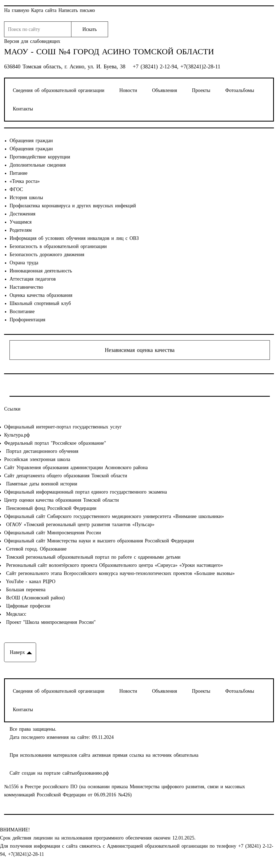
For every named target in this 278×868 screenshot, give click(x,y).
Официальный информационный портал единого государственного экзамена (85, 492)
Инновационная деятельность (41, 271)
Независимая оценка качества (140, 350)
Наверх (17, 652)
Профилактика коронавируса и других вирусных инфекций (73, 206)
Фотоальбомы (240, 90)
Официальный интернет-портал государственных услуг (63, 427)
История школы (26, 198)
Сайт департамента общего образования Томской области (66, 476)
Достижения (22, 214)
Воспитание (22, 311)
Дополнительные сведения (38, 165)
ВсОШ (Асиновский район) (34, 598)
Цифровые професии (27, 606)
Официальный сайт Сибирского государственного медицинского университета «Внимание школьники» (114, 516)
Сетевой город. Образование (35, 549)
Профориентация (27, 320)
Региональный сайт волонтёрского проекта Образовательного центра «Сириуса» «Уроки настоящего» (113, 565)
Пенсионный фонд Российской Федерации (50, 508)
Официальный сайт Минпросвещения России (53, 533)
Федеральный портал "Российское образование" (55, 443)
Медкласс (15, 614)
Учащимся (20, 222)
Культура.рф (17, 435)
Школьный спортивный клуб (40, 303)
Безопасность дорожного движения (47, 255)
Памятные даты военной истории (41, 484)
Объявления (165, 90)
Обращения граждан (31, 141)
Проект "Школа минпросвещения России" (50, 622)
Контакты (23, 109)
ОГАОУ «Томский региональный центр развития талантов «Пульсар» (79, 524)
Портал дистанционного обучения (41, 451)
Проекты (201, 90)
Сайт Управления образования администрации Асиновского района (76, 468)
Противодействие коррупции (40, 157)
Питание (18, 173)
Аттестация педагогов (33, 279)
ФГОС (16, 189)
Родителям (20, 230)
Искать (89, 29)
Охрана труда (24, 263)
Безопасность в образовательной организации (58, 246)
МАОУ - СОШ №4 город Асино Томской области (109, 52)
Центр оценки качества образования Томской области (61, 500)
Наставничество (26, 287)
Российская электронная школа (37, 459)
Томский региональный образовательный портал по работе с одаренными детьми (92, 557)
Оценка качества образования (41, 295)
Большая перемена (25, 590)
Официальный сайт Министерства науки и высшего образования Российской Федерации (99, 541)
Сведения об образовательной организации (59, 90)
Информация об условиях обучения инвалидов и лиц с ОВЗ (74, 238)
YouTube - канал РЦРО (30, 581)
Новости (128, 90)
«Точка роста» (25, 181)
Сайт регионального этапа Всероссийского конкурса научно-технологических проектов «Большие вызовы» (119, 573)
